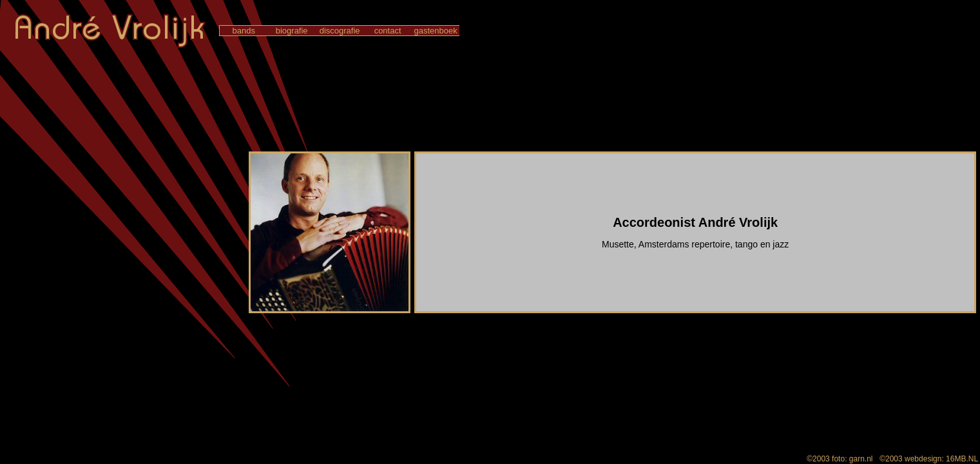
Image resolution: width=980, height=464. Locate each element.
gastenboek (436, 31)
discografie (340, 31)
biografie (292, 31)
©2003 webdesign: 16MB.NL (929, 459)
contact (388, 31)
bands (244, 31)
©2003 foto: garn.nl (840, 459)
